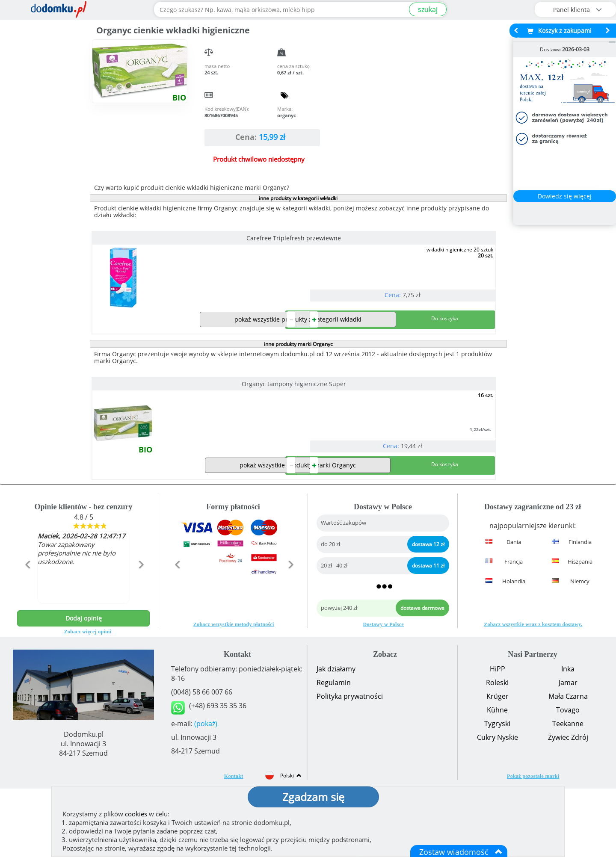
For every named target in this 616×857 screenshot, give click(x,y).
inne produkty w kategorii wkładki (298, 198)
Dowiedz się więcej (565, 196)
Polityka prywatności (350, 765)
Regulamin (334, 751)
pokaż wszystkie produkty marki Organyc (298, 533)
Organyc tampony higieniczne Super (155, 418)
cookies (136, 814)
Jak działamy (336, 737)
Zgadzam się (313, 797)
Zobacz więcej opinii (88, 700)
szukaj (428, 9)
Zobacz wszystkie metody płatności (234, 693)
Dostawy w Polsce (384, 693)
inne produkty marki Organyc (298, 378)
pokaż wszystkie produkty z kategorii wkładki (298, 353)
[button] (27, 651)
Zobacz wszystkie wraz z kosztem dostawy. (533, 693)
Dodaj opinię (84, 687)
